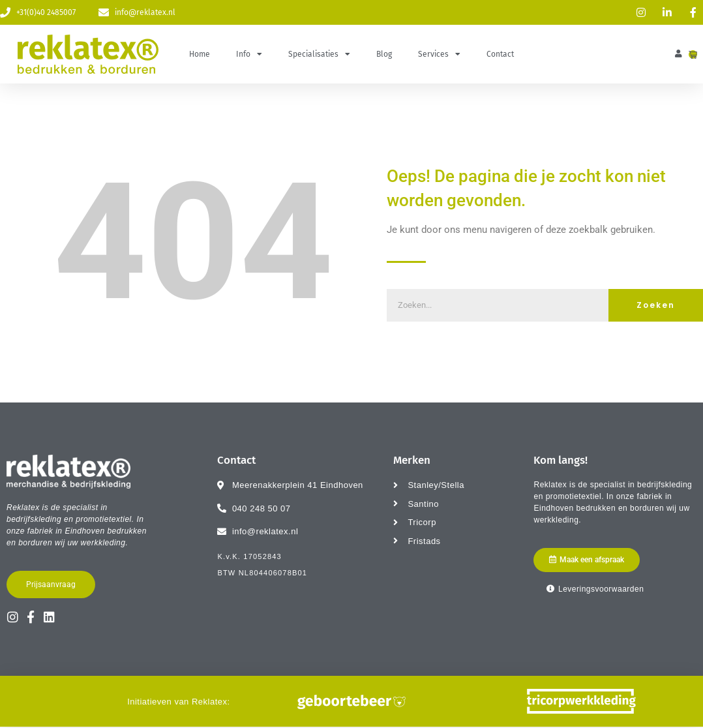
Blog (384, 54)
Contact (500, 54)
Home (200, 54)
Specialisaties (319, 54)
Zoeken (656, 305)
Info (249, 54)
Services (439, 54)
